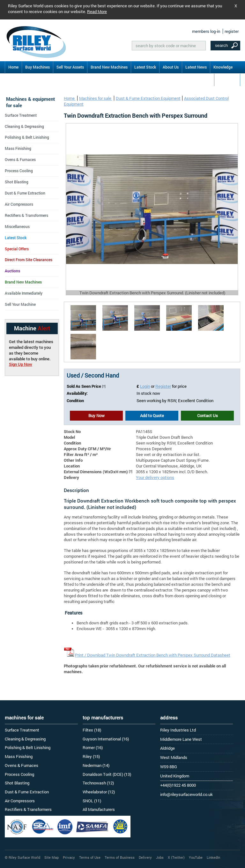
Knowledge (223, 67)
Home (13, 67)
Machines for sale (96, 98)
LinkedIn (213, 857)
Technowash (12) (98, 783)
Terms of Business (120, 857)
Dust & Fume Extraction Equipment (148, 98)
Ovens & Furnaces (20, 159)
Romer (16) (93, 747)
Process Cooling (19, 171)
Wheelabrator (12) (99, 792)
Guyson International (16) (106, 739)
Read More (97, 11)
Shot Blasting (17, 182)
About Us (171, 67)
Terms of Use (90, 857)
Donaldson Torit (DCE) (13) (107, 774)
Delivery (145, 857)
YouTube (196, 857)
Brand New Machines (109, 67)
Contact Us (227, 79)
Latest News (196, 67)
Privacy (69, 857)
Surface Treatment (21, 115)
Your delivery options (155, 477)
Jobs (160, 857)
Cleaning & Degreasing (24, 126)
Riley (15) (91, 756)
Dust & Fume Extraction (25, 193)
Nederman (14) (96, 765)
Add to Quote (152, 416)
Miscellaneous (17, 226)
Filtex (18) (92, 730)
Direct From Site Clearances (29, 260)
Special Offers (17, 249)
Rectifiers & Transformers (26, 215)
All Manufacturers (99, 809)
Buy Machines (37, 67)
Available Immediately (24, 293)
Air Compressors (19, 204)
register (232, 31)
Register (163, 386)
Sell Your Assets (70, 67)
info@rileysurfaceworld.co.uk (186, 794)
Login (145, 386)
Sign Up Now (21, 364)
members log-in (206, 31)
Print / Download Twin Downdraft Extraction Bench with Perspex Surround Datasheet (153, 655)
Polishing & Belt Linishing (27, 137)
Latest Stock (145, 67)
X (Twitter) (176, 857)
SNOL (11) (92, 801)
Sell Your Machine (20, 304)
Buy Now (97, 416)
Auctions (12, 271)
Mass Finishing (18, 148)
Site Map (52, 857)
